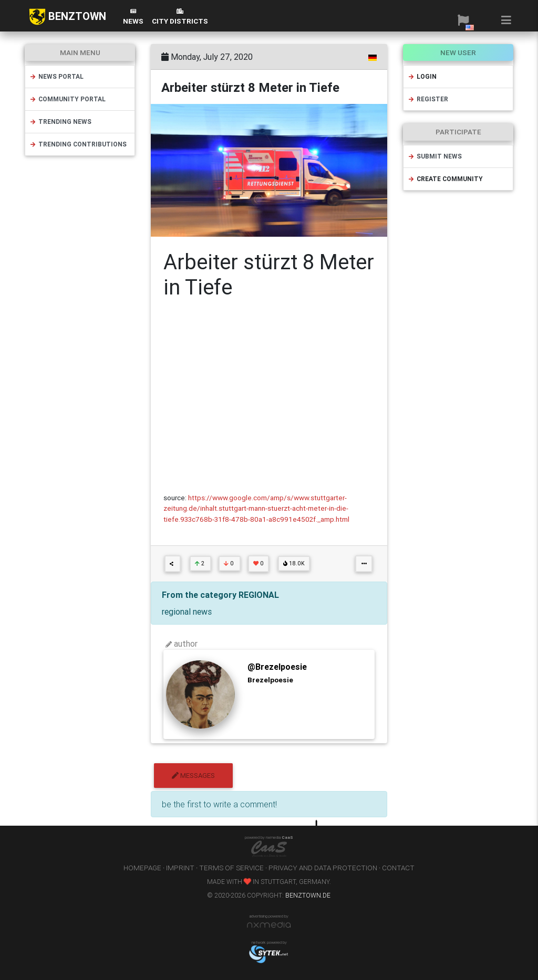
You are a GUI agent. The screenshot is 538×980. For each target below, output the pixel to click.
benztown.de (308, 895)
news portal (56, 76)
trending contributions (78, 144)
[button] (463, 20)
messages (193, 776)
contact (398, 868)
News (133, 17)
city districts (180, 17)
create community (445, 179)
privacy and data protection (323, 868)
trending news (60, 122)
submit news (435, 156)
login (422, 76)
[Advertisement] (269, 396)
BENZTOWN (68, 17)
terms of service (231, 868)
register (428, 99)
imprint (180, 868)
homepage (142, 868)
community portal (68, 99)
